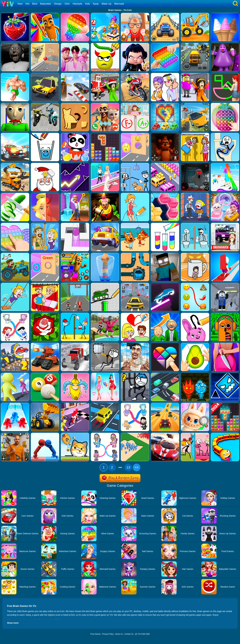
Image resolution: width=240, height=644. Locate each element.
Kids (87, 4)
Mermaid (119, 4)
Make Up (107, 4)
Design (58, 4)
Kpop (96, 4)
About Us (119, 634)
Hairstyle (77, 4)
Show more (13, 623)
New (20, 4)
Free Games (95, 634)
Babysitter (46, 4)
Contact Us (129, 634)
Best (35, 4)
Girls (67, 4)
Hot (27, 4)
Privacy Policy (108, 634)
